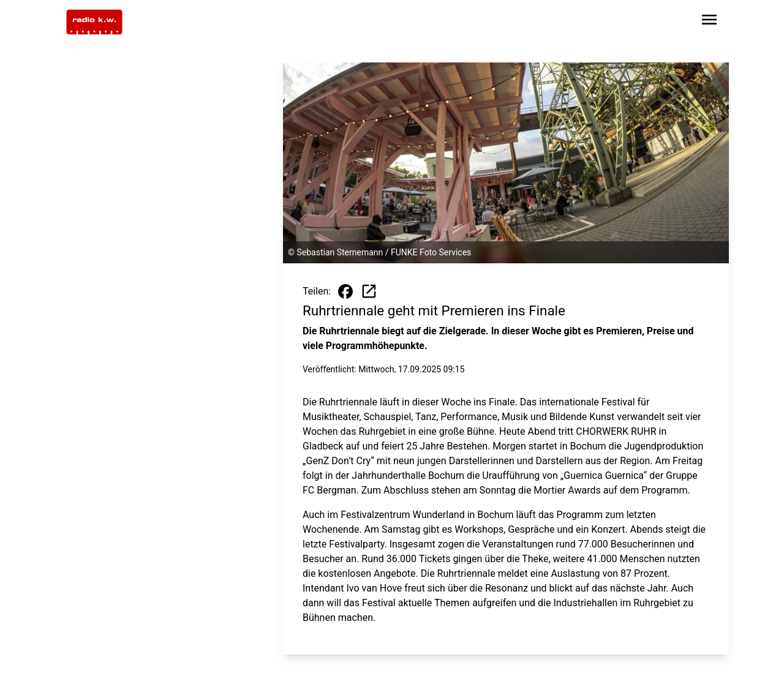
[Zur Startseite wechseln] (94, 22)
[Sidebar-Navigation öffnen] (709, 22)
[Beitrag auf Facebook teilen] (345, 291)
